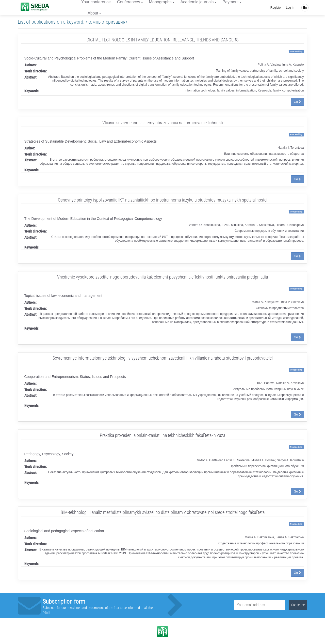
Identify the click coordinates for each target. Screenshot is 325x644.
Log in (290, 8)
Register (276, 8)
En (305, 8)
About (93, 13)
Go (297, 102)
